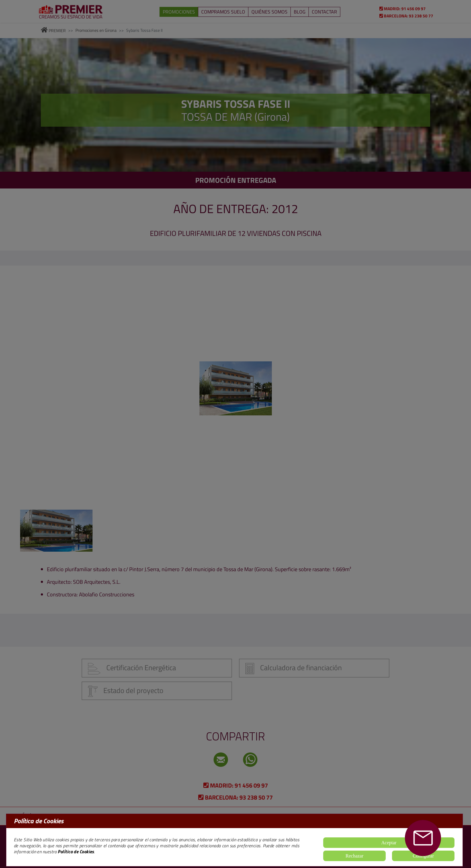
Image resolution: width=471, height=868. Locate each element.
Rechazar (354, 856)
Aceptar (389, 843)
